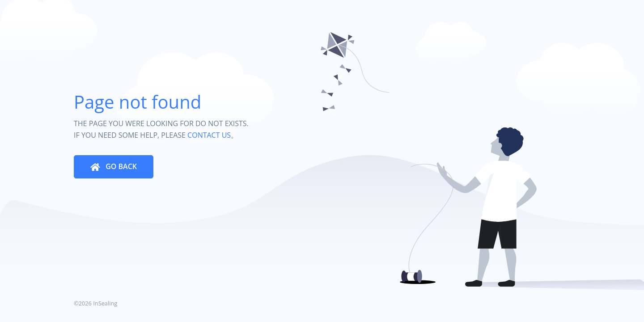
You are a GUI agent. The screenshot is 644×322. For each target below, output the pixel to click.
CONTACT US (209, 135)
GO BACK (120, 166)
